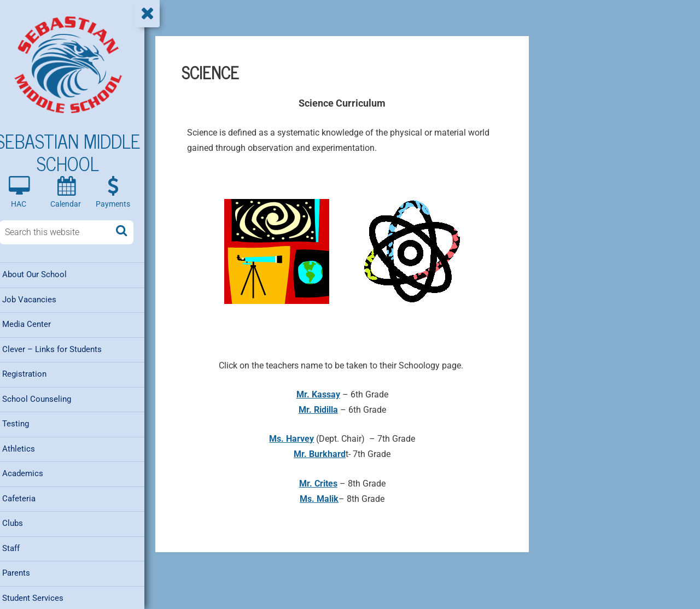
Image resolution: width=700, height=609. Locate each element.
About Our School (43, 276)
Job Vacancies (38, 300)
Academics (31, 472)
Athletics (27, 448)
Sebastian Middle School (77, 153)
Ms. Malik (325, 499)
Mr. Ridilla (324, 410)
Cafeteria (28, 497)
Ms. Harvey (297, 439)
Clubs (21, 522)
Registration (33, 374)
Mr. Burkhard (326, 454)
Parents (25, 571)
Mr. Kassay (324, 394)
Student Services (42, 595)
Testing (24, 423)
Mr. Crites (324, 484)
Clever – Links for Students (61, 349)
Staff (20, 546)
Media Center (35, 325)
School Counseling (45, 399)
